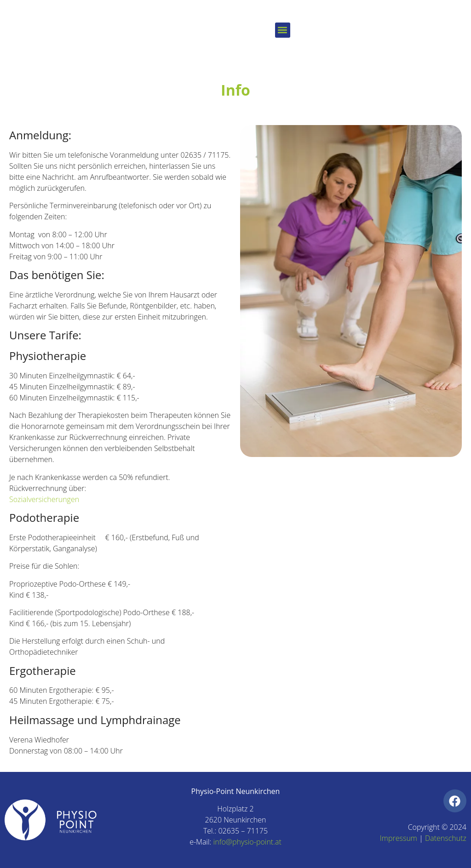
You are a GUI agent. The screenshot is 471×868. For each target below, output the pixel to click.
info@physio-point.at (247, 842)
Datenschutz (446, 838)
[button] (283, 30)
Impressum (399, 838)
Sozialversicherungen (44, 499)
